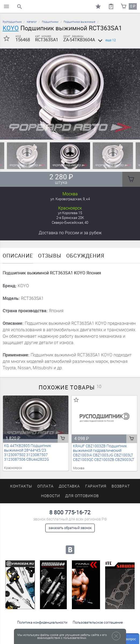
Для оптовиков (82, 496)
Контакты (21, 486)
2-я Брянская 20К (70, 218)
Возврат (121, 486)
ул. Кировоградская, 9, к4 (70, 199)
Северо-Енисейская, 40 (70, 223)
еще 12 (106, 40)
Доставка (70, 233)
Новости (51, 496)
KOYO (11, 28)
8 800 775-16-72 (70, 512)
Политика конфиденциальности (42, 622)
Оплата (45, 486)
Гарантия (96, 486)
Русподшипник (12, 22)
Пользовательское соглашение (98, 622)
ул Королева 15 (70, 213)
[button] (67, 133)
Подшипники (50, 22)
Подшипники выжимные (79, 22)
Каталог (32, 22)
